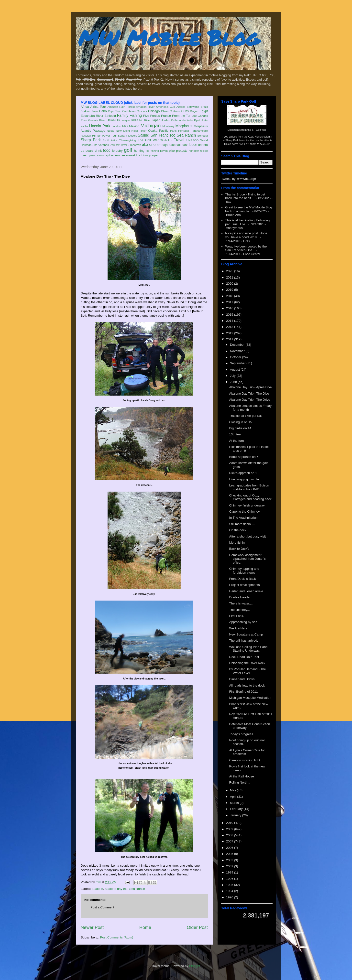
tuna (146, 156)
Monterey (168, 126)
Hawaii (111, 120)
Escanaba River (92, 116)
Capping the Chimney (244, 512)
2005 (230, 854)
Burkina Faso (89, 111)
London (116, 126)
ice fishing (152, 151)
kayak (164, 151)
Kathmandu (178, 120)
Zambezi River (119, 145)
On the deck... (239, 530)
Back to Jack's (239, 549)
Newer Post (92, 927)
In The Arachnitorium (244, 518)
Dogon (194, 111)
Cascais (142, 111)
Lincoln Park (100, 126)
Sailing (144, 135)
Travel (179, 140)
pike (172, 151)
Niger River (139, 131)
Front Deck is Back (242, 579)
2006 (230, 848)
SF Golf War (259, 130)
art (159, 145)
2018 (230, 296)
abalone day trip (116, 889)
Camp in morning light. (245, 760)
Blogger (195, 966)
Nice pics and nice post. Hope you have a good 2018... (246, 235)
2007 (230, 841)
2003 (230, 860)
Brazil (204, 107)
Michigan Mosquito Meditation (250, 698)
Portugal (184, 131)
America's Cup (165, 107)
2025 (230, 271)
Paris (173, 131)
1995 (230, 885)
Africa (85, 107)
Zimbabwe (134, 145)
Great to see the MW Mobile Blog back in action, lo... (248, 209)
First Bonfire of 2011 (243, 692)
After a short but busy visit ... (249, 536)
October (236, 357)
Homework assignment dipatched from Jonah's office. (247, 559)
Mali (125, 126)
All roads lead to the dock (247, 685)
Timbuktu (166, 140)
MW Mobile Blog (169, 38)
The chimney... (239, 610)
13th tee (235, 434)
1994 (230, 891)
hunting (139, 151)
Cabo (103, 111)
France (166, 116)
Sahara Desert (127, 135)
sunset (130, 155)
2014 (230, 321)
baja (165, 145)
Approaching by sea (243, 622)
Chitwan (175, 111)
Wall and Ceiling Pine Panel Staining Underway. (249, 649)
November (238, 351)
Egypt (204, 111)
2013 (230, 327)
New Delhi (123, 131)
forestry (117, 151)
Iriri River (145, 120)
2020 (230, 284)
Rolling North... (240, 782)
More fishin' (237, 543)
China (165, 111)
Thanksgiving (128, 140)
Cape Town (115, 111)
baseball (175, 145)
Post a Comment (102, 907)
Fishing (136, 115)
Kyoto (198, 120)
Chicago (154, 111)
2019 (230, 290)
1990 (230, 897)
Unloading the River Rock (247, 663)
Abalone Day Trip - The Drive (249, 400)
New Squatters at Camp (246, 634)
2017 (230, 302)
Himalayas (124, 120)
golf (128, 150)
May (233, 790)
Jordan (166, 120)
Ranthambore (199, 131)
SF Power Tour (107, 135)
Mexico (134, 126)
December (238, 345)
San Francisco (163, 135)
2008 (230, 835)
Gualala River (97, 120)
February (237, 809)
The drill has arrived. (243, 641)
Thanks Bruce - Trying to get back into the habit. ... (245, 196)
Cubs (185, 111)
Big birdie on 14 (240, 428)
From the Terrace (184, 116)
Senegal (203, 135)
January (236, 815)
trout (139, 155)
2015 (230, 315)
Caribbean (129, 111)
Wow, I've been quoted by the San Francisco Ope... (246, 248)
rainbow (194, 151)
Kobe (190, 120)
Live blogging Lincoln (244, 479)
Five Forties (152, 116)
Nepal (111, 131)
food (107, 150)
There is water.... (241, 603)
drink (98, 151)
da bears (87, 151)
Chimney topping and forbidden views (244, 571)
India (135, 120)
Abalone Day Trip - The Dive (249, 393)
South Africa (110, 140)
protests (182, 151)
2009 (230, 829)
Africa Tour (98, 107)
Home (145, 927)
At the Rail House (241, 776)
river (84, 155)
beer (193, 145)
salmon (101, 156)
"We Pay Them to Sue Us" (254, 144)
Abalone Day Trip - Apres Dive (250, 387)
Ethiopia (110, 116)
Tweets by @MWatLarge (239, 179)
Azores (181, 107)
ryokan (92, 155)
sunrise (120, 155)
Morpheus (184, 126)
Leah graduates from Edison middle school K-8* (249, 487)
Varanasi (104, 145)
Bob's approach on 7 (244, 457)
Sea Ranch (186, 135)
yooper (154, 155)
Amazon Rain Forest (121, 107)
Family (123, 115)
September (238, 363)
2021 (230, 277)
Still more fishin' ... (242, 524)
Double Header (240, 597)
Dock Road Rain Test (244, 657)
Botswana (193, 107)
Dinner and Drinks (242, 679)
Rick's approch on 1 (243, 473)
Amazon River (145, 107)
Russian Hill (88, 135)
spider (110, 155)
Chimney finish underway (247, 505)
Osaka (153, 131)
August (235, 370)
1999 (230, 872)
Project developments (244, 585)
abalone (149, 145)
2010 (230, 823)
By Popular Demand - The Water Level (247, 671)
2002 (230, 866)
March (235, 803)
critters (203, 145)
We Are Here (238, 628)
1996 (230, 879)
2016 (230, 308)
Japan (156, 120)
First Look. (236, 616)
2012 (230, 333)
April (234, 797)
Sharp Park (91, 140)
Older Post (197, 927)
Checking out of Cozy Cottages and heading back (250, 497)
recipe (204, 151)
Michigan (150, 125)
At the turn (236, 441)
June (234, 382)
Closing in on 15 (240, 422)
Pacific (164, 131)
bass (185, 145)
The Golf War (148, 140)
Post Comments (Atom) (117, 937)
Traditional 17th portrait (245, 416)
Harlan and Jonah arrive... (247, 591)
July (233, 376)
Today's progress (241, 734)
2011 (230, 339)
